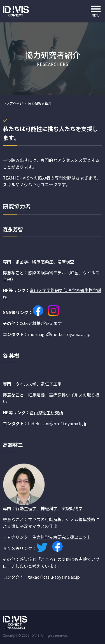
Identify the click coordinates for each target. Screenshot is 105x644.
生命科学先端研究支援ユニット (62, 537)
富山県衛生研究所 (46, 413)
